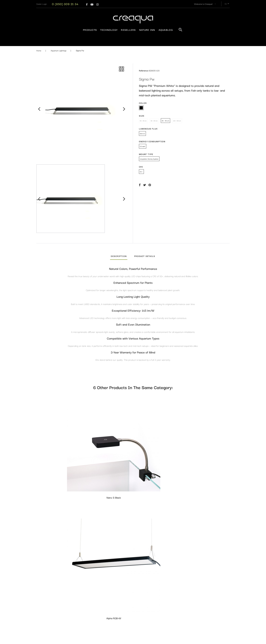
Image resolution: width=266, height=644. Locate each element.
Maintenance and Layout (130, 620)
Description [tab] (119, 256)
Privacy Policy (92, 581)
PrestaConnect (159, 640)
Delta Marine (158, 446)
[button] (42, 4)
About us (90, 586)
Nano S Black (59, 446)
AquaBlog (166, 30)
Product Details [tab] (145, 256)
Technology (109, 30)
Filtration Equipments (128, 609)
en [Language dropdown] (227, 4)
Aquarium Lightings (127, 575)
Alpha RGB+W (108, 446)
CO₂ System (124, 594)
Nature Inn (147, 30)
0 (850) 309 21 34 (65, 4)
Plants (122, 626)
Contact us (91, 592)
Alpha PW (59, 518)
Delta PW (207, 446)
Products (90, 30)
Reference (144, 70)
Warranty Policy (93, 575)
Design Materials (126, 615)
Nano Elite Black (108, 518)
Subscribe (217, 600)
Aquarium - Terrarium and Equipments (130, 582)
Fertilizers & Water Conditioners (133, 600)
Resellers (128, 30)
